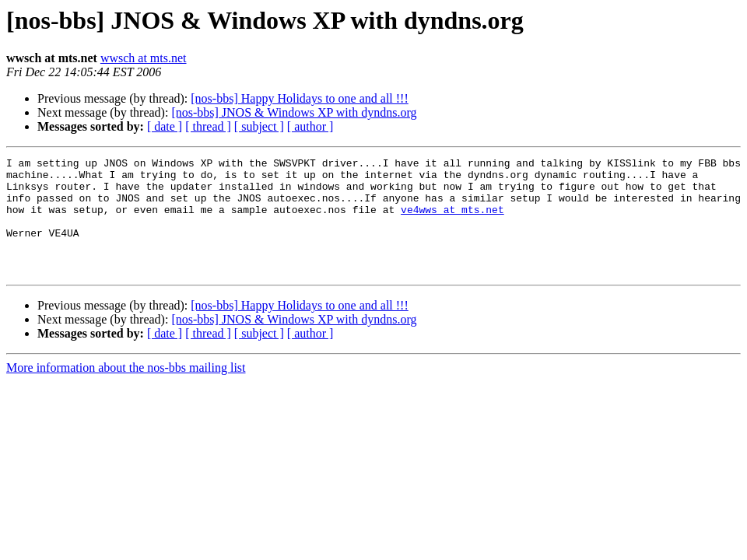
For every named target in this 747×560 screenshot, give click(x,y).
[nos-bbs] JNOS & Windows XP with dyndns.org (294, 112)
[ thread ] (208, 126)
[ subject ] (259, 126)
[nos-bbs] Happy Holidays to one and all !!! (300, 98)
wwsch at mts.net (144, 58)
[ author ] (310, 126)
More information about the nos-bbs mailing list (126, 391)
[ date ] (165, 126)
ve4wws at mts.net (452, 221)
